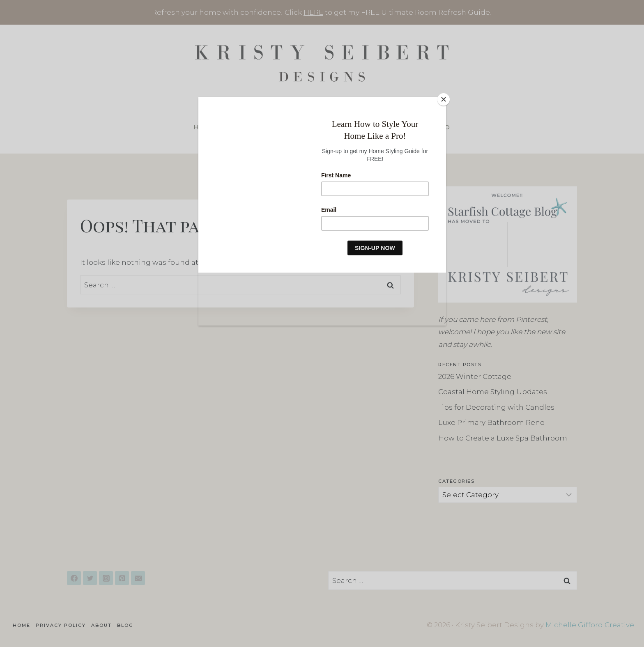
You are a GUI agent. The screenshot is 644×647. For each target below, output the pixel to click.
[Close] (444, 99)
